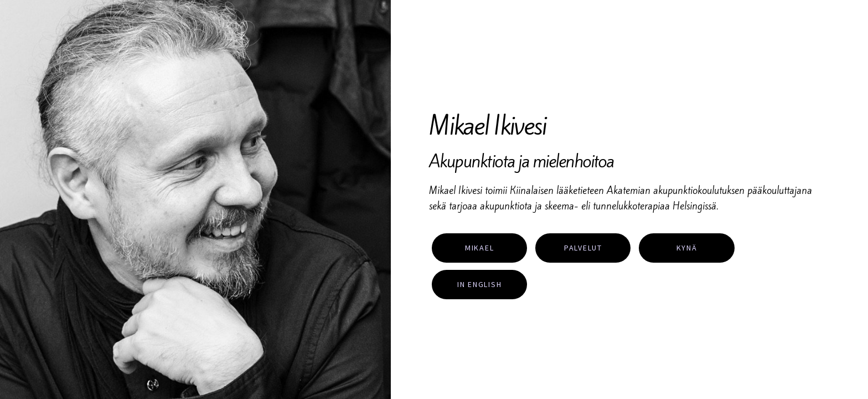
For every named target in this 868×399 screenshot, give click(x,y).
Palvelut (583, 248)
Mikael (480, 248)
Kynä (687, 248)
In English (480, 284)
